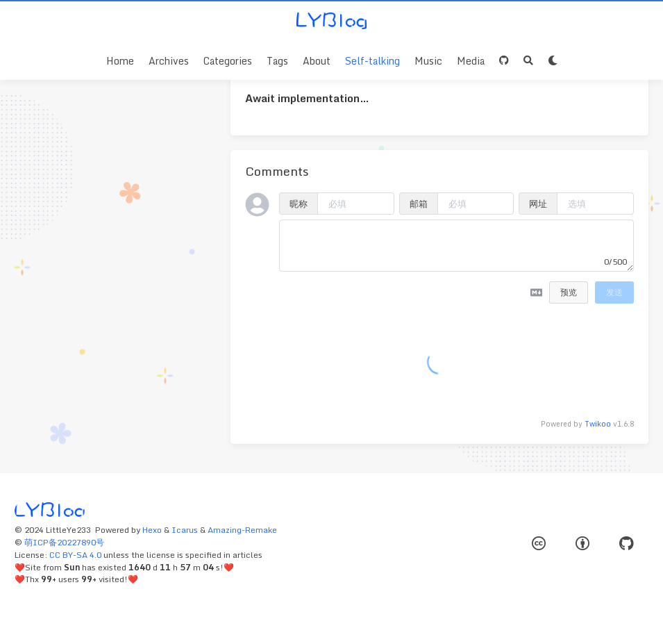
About (317, 61)
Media (471, 61)
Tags (277, 61)
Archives (169, 61)
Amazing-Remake (242, 530)
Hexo (152, 530)
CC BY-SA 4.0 (75, 555)
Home (120, 61)
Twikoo (598, 423)
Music (428, 61)
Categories (228, 61)
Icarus (185, 530)
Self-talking (372, 61)
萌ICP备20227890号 (64, 542)
